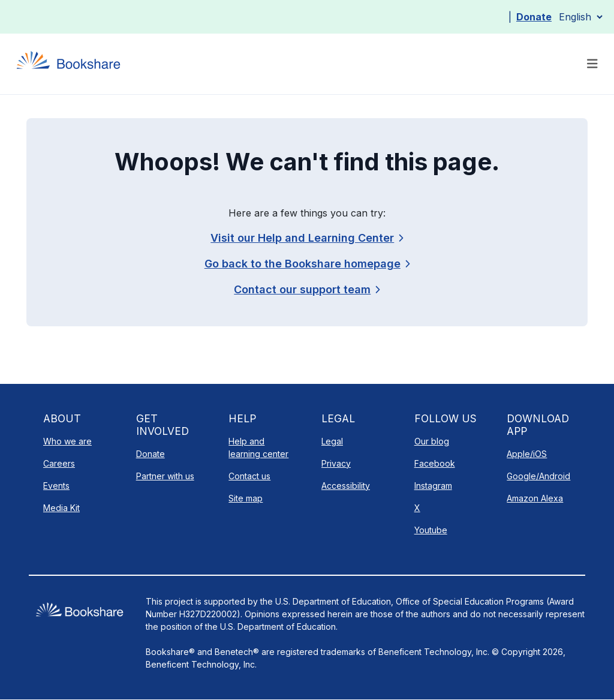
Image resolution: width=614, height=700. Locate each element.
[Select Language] (580, 17)
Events (56, 486)
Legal (332, 441)
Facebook (435, 463)
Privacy (336, 463)
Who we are (67, 441)
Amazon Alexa (535, 498)
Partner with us (165, 476)
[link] (307, 289)
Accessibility (346, 486)
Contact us (249, 476)
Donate (534, 17)
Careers (59, 463)
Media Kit (61, 508)
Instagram (433, 486)
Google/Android (538, 476)
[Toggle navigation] (592, 64)
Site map (246, 498)
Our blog (432, 441)
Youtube (431, 530)
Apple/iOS (527, 454)
